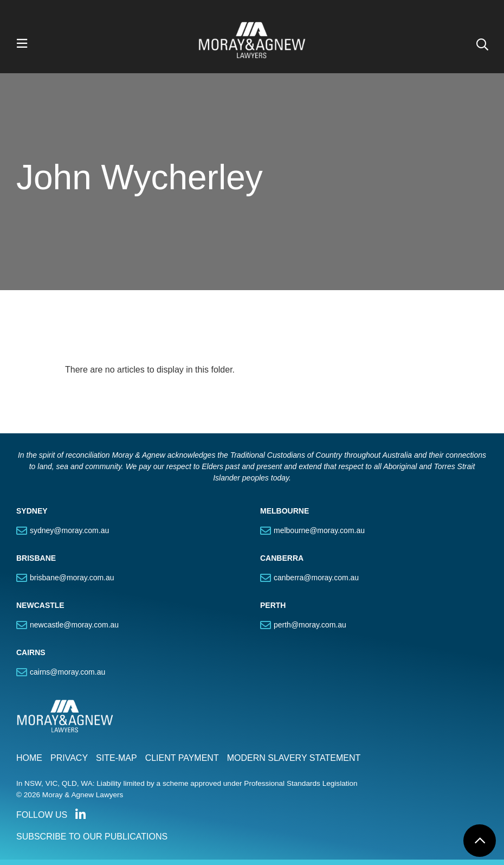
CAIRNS (31, 652)
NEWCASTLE (40, 605)
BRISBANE (36, 558)
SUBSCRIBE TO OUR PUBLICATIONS (92, 837)
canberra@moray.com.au (316, 578)
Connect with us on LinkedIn (80, 815)
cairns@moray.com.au (67, 672)
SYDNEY (32, 511)
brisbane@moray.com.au (72, 578)
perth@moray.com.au (310, 625)
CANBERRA (282, 558)
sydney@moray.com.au (69, 530)
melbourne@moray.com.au (319, 530)
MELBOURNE (285, 511)
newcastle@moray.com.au (74, 625)
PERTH (273, 605)
